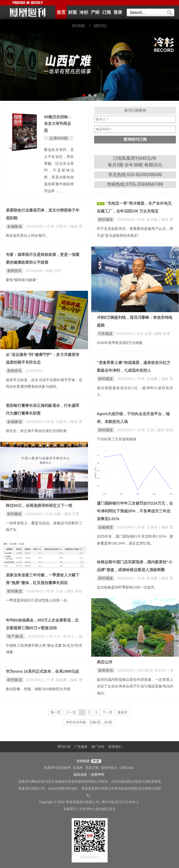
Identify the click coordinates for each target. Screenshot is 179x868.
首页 (61, 12)
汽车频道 (105, 334)
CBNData (127, 768)
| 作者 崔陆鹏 (147, 219)
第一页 (56, 712)
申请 (95, 761)
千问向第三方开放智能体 (117, 439)
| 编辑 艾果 (71, 514)
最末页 (123, 712)
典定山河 (105, 662)
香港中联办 (109, 768)
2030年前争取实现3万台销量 (120, 343)
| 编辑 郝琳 (161, 334)
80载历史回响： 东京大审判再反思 (58, 124)
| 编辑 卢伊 (52, 271)
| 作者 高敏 (53, 514)
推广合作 (98, 747)
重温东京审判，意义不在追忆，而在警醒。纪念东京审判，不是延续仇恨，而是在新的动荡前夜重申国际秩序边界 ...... (59, 170)
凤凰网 (78, 768)
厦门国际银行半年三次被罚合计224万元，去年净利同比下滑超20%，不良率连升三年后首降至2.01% (135, 511)
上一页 (71, 712)
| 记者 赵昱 (144, 334)
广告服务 (81, 747)
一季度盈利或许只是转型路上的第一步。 (38, 600)
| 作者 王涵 (145, 430)
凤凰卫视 (92, 768)
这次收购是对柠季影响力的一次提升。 (127, 587)
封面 (72, 12)
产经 (95, 12)
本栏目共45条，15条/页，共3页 (89, 722)
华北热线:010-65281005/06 (135, 175)
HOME (79, 26)
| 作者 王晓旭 (56, 226)
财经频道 (106, 219)
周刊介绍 (64, 747)
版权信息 (80, 775)
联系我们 (115, 747)
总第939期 (59, 138)
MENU (101, 26)
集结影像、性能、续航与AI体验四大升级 (38, 689)
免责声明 (97, 775)
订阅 (107, 12)
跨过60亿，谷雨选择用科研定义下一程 (39, 505)
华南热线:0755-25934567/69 (135, 184)
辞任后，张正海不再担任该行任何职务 (36, 431)
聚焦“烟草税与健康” (21, 280)
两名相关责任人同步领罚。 (27, 236)
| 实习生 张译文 (62, 636)
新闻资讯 (14, 271)
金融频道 (15, 226)
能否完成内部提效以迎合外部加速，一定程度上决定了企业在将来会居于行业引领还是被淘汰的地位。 (135, 686)
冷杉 (84, 12)
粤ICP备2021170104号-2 (120, 802)
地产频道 (15, 636)
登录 (118, 12)
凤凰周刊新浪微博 (57, 768)
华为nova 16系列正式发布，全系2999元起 (42, 671)
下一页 (107, 712)
